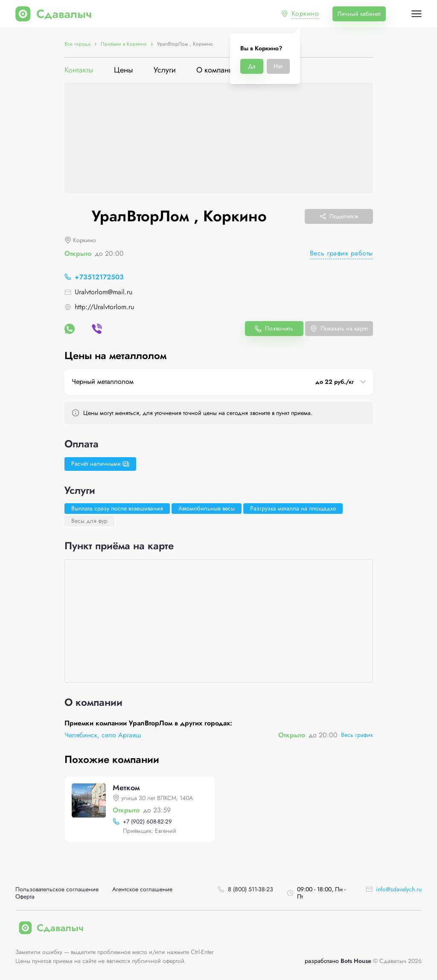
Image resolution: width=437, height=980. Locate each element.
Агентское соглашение (142, 889)
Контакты (79, 70)
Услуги (165, 70)
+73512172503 (99, 277)
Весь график (357, 735)
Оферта (25, 897)
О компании (217, 70)
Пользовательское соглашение (57, 889)
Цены (124, 70)
